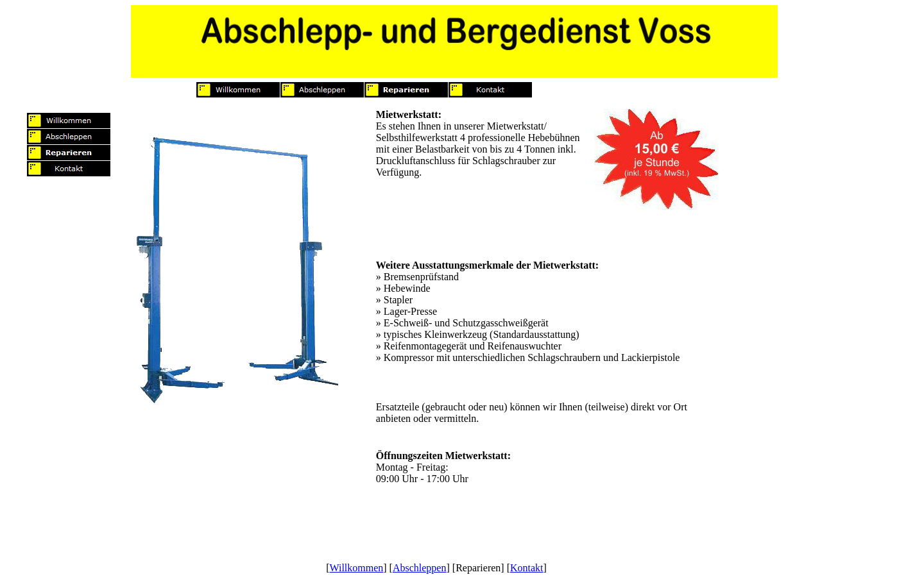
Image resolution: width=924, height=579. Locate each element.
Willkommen (356, 568)
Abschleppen (420, 568)
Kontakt (527, 568)
